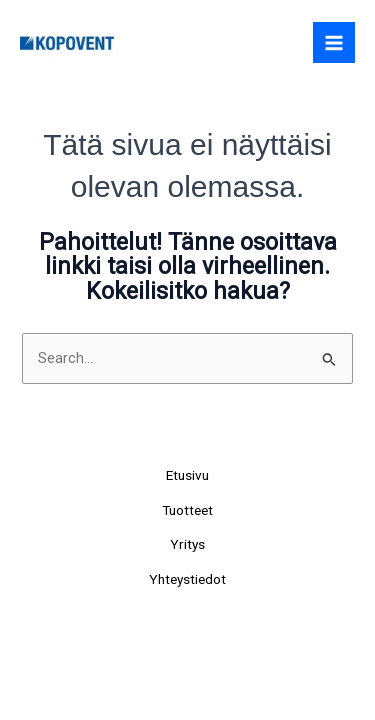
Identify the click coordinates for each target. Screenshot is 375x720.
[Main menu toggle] (334, 43)
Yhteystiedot (187, 579)
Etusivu (187, 475)
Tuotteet (187, 510)
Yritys (187, 544)
